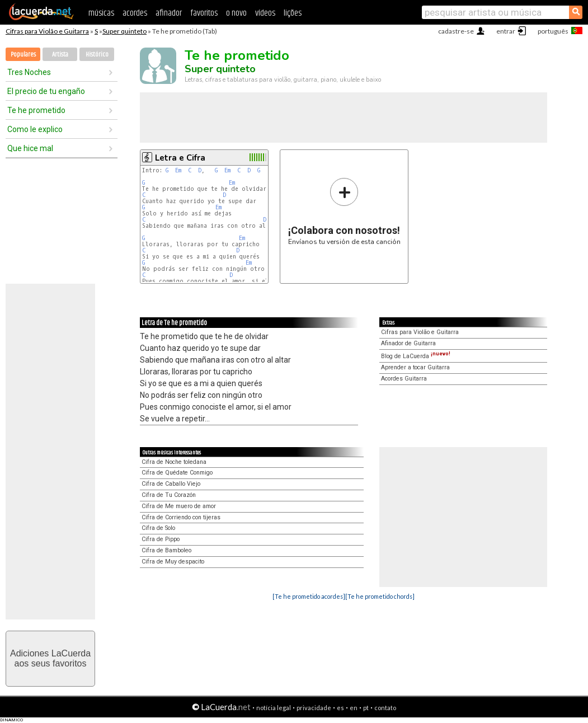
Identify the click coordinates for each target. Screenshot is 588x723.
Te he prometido (36, 110)
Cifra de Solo (158, 528)
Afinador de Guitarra (408, 343)
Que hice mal (30, 148)
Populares (23, 55)
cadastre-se (456, 31)
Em (178, 170)
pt (366, 708)
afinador (169, 13)
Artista (60, 55)
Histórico (97, 55)
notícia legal (274, 708)
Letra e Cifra (180, 158)
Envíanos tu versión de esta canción (344, 211)
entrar (506, 31)
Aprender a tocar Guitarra (415, 367)
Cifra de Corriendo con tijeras (181, 517)
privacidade (314, 708)
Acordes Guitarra (404, 379)
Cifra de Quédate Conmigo (177, 473)
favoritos (204, 13)
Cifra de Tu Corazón (169, 495)
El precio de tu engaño (46, 91)
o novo (236, 13)
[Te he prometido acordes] (309, 596)
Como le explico (35, 129)
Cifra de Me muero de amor (179, 506)
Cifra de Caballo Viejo (171, 484)
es (340, 708)
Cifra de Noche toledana (174, 462)
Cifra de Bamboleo (166, 550)
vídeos (265, 13)
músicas (101, 13)
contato (385, 708)
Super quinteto (124, 31)
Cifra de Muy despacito (173, 562)
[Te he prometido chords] (380, 596)
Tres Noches (29, 72)
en (354, 708)
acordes (135, 13)
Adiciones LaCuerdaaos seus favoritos (50, 658)
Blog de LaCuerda (416, 356)
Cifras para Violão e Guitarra (47, 31)
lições (293, 13)
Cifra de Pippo (161, 539)
